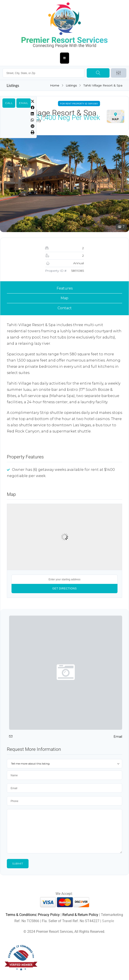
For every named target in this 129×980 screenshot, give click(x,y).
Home (54, 85)
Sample (108, 921)
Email (24, 103)
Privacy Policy (49, 915)
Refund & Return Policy (80, 915)
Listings (71, 85)
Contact (65, 308)
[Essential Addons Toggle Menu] (65, 58)
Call (9, 103)
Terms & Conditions (21, 915)
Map (64, 298)
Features (65, 288)
